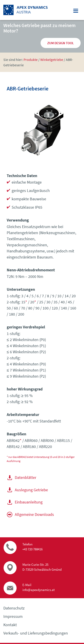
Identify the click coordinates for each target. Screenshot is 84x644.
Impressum (13, 616)
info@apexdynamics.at (39, 590)
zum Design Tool (61, 43)
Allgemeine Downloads (34, 514)
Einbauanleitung (29, 502)
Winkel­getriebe (52, 60)
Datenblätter (26, 477)
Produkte (31, 60)
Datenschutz (14, 608)
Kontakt (10, 625)
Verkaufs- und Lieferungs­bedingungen (36, 633)
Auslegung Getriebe (31, 490)
